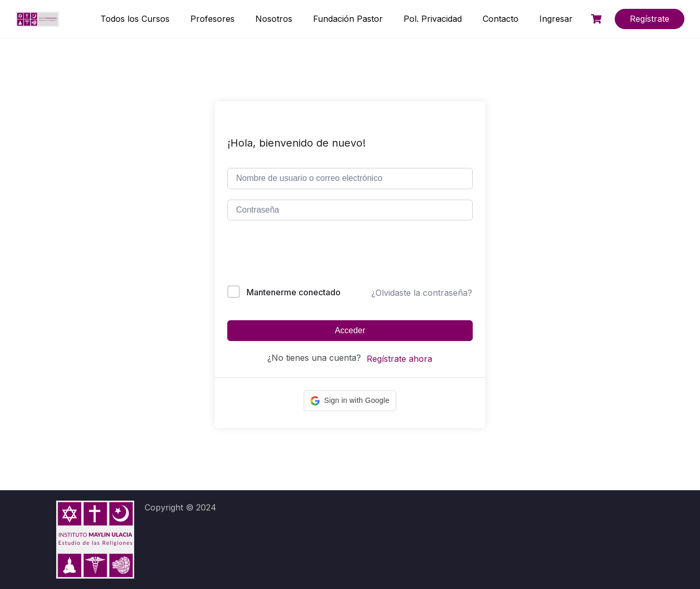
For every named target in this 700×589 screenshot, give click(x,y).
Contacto (501, 19)
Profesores (212, 19)
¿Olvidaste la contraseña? (422, 293)
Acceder (350, 330)
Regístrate (650, 19)
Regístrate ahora (399, 359)
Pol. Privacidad (433, 19)
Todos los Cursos (135, 19)
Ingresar (556, 19)
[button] (350, 401)
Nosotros (274, 19)
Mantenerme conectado (294, 292)
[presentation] (298, 255)
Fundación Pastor (348, 19)
